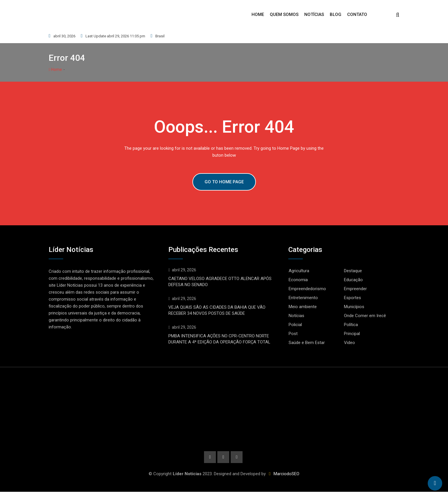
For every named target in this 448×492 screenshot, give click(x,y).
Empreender (355, 289)
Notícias (314, 14)
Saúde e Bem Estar (307, 343)
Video (349, 343)
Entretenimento (303, 298)
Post (293, 334)
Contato (357, 14)
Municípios (354, 307)
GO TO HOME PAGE (224, 182)
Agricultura (299, 271)
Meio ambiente (303, 307)
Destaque (353, 271)
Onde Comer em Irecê (365, 316)
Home (258, 14)
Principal (352, 334)
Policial (295, 325)
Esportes (353, 298)
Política (351, 325)
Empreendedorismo (307, 289)
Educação (353, 280)
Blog (336, 14)
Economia (298, 280)
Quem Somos (284, 14)
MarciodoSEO (286, 474)
